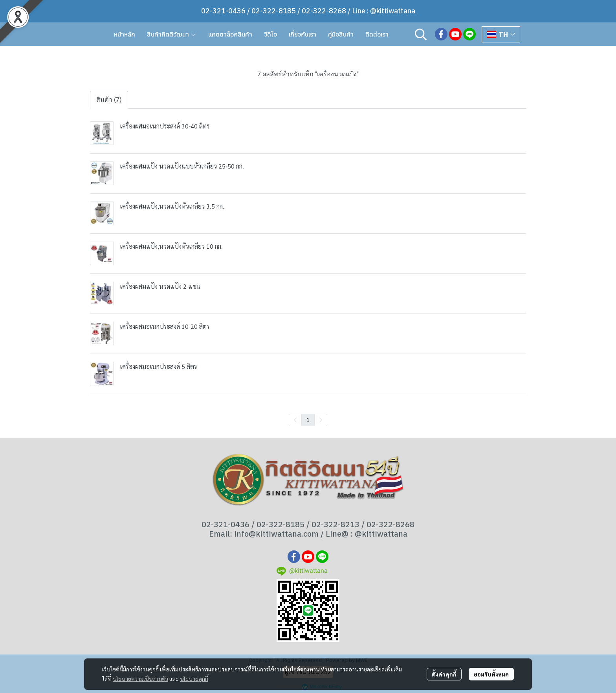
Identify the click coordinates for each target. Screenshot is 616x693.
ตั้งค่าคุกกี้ (444, 674)
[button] (421, 34)
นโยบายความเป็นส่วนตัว (140, 678)
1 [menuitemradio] (308, 420)
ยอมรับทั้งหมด (491, 674)
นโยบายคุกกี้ (194, 678)
